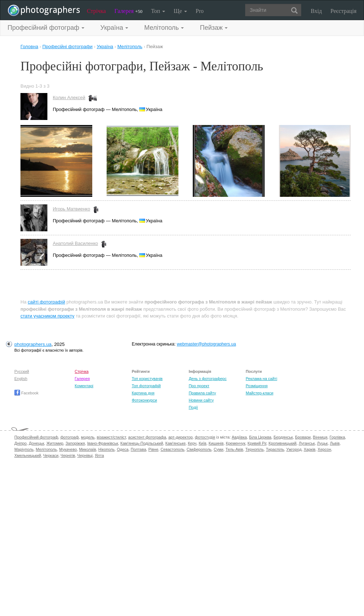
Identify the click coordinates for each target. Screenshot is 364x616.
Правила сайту (202, 393)
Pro (200, 11)
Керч (192, 443)
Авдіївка (239, 437)
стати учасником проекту (47, 316)
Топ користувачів (147, 379)
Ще (180, 11)
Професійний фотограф (36, 437)
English (21, 379)
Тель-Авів (234, 449)
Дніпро (20, 443)
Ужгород (294, 449)
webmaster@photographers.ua (206, 344)
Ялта (99, 455)
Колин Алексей (69, 98)
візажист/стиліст (111, 437)
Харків (310, 449)
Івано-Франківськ (103, 443)
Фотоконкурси (144, 400)
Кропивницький (283, 443)
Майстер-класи (259, 393)
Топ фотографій (146, 386)
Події (193, 407)
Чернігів (68, 455)
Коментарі (84, 386)
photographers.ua (33, 344)
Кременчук (235, 443)
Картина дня (143, 393)
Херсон (324, 449)
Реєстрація (344, 11)
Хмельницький (28, 455)
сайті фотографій (46, 302)
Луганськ (307, 443)
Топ (158, 11)
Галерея (129, 11)
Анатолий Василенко (75, 243)
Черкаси (51, 455)
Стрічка (96, 11)
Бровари (303, 437)
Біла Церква (260, 437)
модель (88, 437)
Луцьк (322, 443)
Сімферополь (199, 449)
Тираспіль (275, 449)
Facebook (26, 393)
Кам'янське (176, 443)
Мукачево (68, 449)
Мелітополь (46, 449)
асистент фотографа (147, 437)
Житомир (55, 443)
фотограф (69, 437)
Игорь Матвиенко (71, 209)
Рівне (153, 449)
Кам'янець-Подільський (142, 443)
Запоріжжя (75, 443)
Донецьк (36, 443)
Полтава (138, 449)
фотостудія (205, 437)
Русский (22, 371)
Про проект (199, 386)
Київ (202, 443)
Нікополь (106, 449)
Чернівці (85, 455)
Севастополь (172, 449)
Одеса (122, 449)
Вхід (316, 11)
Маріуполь (24, 449)
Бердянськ (283, 437)
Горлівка (337, 437)
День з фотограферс (208, 379)
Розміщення (256, 386)
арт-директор (181, 437)
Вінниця (320, 437)
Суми (218, 449)
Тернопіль (255, 449)
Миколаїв (88, 449)
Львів (335, 443)
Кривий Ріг (257, 443)
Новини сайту (201, 400)
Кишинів (216, 443)
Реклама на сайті (261, 379)
